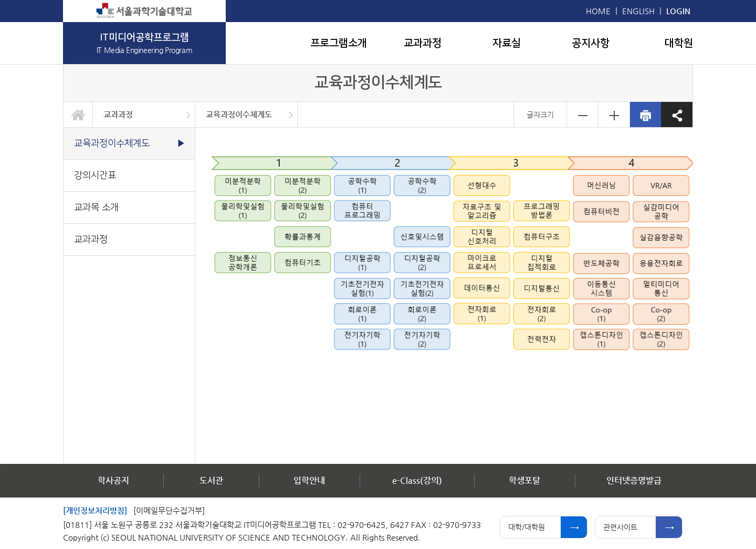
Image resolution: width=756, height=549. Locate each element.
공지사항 (591, 43)
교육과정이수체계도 (239, 114)
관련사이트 (620, 527)
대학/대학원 (527, 527)
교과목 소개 (96, 207)
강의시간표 (95, 175)
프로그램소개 (339, 43)
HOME (598, 11)
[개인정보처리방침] (95, 510)
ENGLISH (638, 11)
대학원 (679, 43)
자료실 (507, 43)
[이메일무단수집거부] (169, 510)
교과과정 (423, 43)
